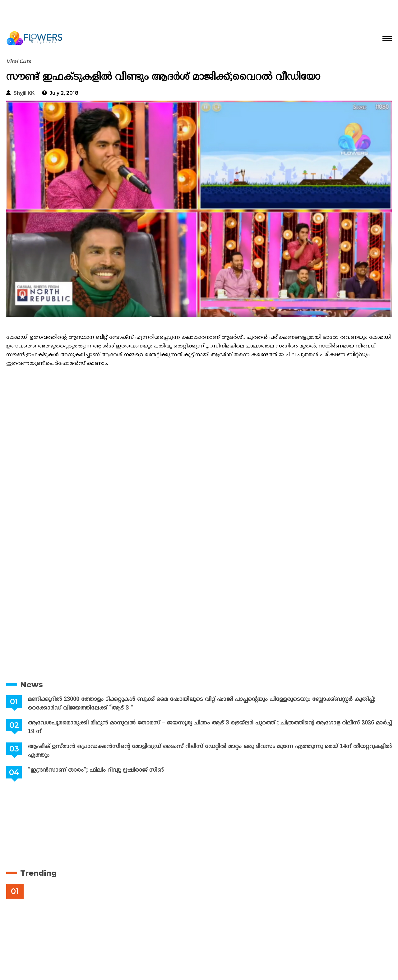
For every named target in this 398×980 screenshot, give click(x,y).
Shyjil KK (24, 93)
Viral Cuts (19, 61)
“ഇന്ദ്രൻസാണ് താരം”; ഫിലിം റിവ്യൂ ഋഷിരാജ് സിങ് (95, 770)
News (32, 685)
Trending (38, 873)
